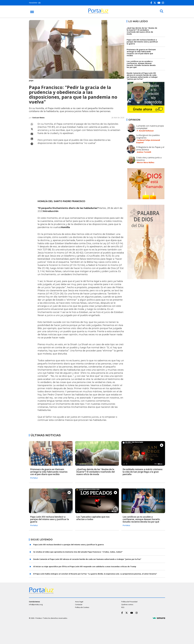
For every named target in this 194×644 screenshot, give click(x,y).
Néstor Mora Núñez (146, 162)
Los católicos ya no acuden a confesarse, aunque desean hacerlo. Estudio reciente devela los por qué (141, 64)
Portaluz (34, 478)
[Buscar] (161, 11)
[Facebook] (152, 3)
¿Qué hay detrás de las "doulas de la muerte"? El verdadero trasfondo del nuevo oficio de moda (142, 31)
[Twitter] (155, 3)
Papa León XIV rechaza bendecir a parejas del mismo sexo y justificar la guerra (142, 42)
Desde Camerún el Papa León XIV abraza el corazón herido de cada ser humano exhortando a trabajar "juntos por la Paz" (142, 76)
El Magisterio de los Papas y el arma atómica (150, 148)
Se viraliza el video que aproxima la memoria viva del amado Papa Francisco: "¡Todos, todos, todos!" (78, 552)
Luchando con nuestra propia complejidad (150, 127)
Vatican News (38, 118)
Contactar (79, 604)
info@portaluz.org (36, 604)
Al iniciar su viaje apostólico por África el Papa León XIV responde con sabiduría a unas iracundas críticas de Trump (85, 566)
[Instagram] (163, 3)
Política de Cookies (82, 607)
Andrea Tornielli (144, 152)
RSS (123, 607)
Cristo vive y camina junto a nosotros (149, 159)
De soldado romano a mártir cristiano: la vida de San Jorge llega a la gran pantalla (143, 472)
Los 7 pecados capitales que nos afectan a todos (93, 518)
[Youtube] (159, 3)
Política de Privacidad (129, 601)
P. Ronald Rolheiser (145, 131)
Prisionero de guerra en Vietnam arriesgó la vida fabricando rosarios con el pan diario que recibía (141, 52)
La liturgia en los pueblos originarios (148, 136)
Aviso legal (79, 601)
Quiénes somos (127, 604)
